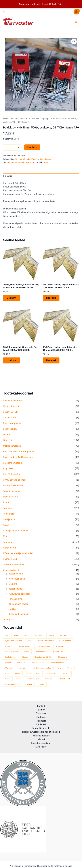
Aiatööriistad (9, 548)
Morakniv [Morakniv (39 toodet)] (9, 668)
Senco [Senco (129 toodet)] (8, 679)
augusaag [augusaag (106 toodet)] (39, 635)
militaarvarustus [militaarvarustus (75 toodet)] (57, 663)
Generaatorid (10, 418)
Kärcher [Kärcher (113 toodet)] (25, 657)
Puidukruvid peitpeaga (19, 594)
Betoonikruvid (15, 589)
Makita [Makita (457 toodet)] (8, 663)
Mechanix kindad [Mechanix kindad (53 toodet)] (38, 663)
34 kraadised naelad (18, 604)
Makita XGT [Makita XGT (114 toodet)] (21, 663)
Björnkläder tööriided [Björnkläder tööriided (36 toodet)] (14, 641)
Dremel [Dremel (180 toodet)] (26, 652)
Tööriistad (8, 542)
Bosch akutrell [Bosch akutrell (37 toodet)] (65, 641)
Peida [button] (60, 4)
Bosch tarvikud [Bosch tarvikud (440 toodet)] (25, 646)
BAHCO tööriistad (12, 474)
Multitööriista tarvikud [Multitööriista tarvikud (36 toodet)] (43, 668)
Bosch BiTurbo (10, 429)
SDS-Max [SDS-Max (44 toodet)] (66, 673)
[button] (4, 12)
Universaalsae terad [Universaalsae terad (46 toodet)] (13, 684)
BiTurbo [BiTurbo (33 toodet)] (63, 635)
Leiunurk (7, 435)
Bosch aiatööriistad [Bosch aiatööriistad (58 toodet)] (46, 641)
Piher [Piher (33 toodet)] (7, 673)
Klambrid (13, 584)
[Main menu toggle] (76, 22)
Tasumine (41, 713)
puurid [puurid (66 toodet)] (18, 673)
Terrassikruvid (15, 599)
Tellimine (41, 710)
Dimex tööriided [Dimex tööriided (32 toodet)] (12, 652)
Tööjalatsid (9, 514)
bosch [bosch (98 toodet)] (30, 641)
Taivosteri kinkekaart (41, 743)
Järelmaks (41, 717)
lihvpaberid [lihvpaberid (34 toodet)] (63, 657)
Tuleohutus (9, 620)
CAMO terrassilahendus (15, 480)
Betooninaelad (16, 574)
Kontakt (41, 706)
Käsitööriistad (10, 559)
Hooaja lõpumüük (12, 406)
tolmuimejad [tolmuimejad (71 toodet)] (50, 679)
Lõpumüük (8, 440)
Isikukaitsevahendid (13, 485)
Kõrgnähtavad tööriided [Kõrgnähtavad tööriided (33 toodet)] (43, 657)
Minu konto (41, 747)
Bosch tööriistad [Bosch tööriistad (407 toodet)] (43, 646)
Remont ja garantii (41, 728)
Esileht (6, 119)
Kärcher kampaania (13, 463)
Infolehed (41, 724)
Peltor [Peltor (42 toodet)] (59, 668)
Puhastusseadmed (12, 401)
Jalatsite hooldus (41, 736)
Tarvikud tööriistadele (14, 565)
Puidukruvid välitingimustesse (20, 162)
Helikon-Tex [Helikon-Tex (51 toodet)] (58, 652)
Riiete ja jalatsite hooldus (15, 531)
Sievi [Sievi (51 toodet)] (18, 679)
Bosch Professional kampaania (18, 452)
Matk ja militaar (11, 497)
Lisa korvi (32, 147)
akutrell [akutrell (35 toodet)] (27, 635)
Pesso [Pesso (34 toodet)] (70, 668)
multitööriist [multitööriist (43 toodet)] (23, 668)
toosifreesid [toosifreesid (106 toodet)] (65, 679)
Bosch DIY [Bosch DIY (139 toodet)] (9, 646)
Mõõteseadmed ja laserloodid (18, 553)
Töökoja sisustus (11, 491)
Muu (5, 536)
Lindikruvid (14, 609)
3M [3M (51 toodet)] (7, 635)
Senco (46, 162)
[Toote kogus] (12, 148)
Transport (41, 721)
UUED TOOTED (10, 412)
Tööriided (8, 508)
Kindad (7, 502)
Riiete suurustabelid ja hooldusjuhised (41, 732)
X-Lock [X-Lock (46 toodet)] (30, 684)
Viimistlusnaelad (17, 579)
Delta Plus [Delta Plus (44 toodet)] (60, 646)
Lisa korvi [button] (12, 298)
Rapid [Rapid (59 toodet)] (28, 673)
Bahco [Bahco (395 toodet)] (51, 635)
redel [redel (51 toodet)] (38, 673)
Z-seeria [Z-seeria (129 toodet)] (41, 684)
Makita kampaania (12, 446)
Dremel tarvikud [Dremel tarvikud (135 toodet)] (41, 652)
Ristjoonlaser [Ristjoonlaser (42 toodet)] (51, 673)
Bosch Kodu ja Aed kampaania (18, 457)
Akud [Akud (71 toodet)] (16, 635)
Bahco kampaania (12, 423)
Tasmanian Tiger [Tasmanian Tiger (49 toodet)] (32, 679)
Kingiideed (8, 468)
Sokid (6, 525)
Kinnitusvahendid (12, 570)
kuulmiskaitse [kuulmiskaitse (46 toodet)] (11, 657)
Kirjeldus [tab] (8, 176)
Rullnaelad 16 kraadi (18, 614)
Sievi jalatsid (9, 519)
